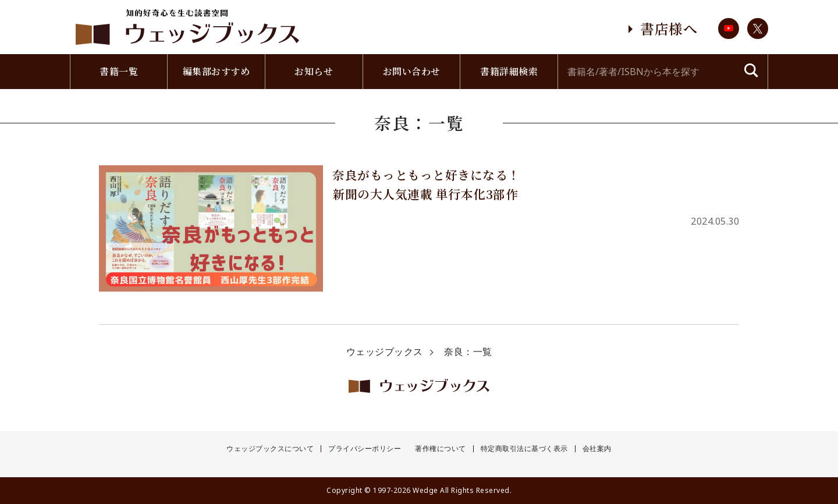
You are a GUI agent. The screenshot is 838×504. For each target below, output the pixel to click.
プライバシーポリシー (365, 449)
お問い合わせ (412, 71)
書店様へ (669, 29)
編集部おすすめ (216, 71)
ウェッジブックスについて (270, 449)
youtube (729, 29)
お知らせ (314, 71)
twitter (758, 29)
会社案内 (597, 449)
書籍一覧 (119, 71)
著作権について (441, 449)
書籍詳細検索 (509, 71)
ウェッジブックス (385, 352)
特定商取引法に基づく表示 (524, 449)
